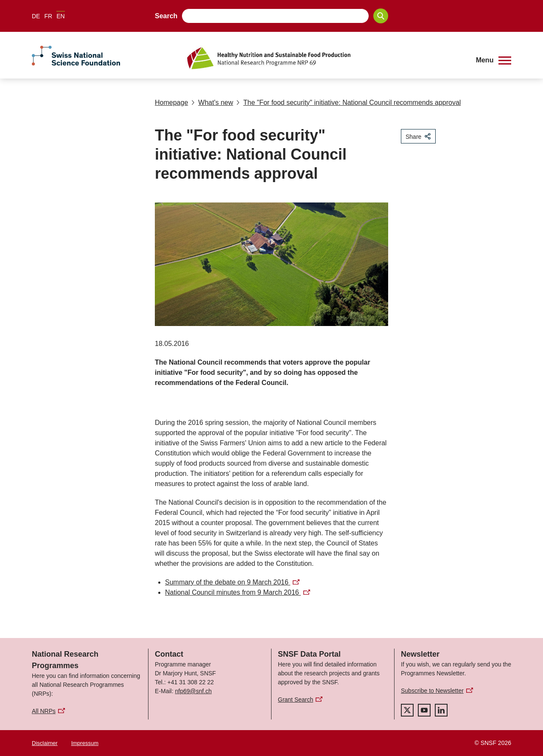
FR (48, 16)
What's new (212, 103)
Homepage (171, 103)
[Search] (381, 16)
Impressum (85, 743)
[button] (494, 60)
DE (36, 16)
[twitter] (407, 710)
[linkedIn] (441, 710)
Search (166, 16)
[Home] (324, 58)
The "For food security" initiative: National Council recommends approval (348, 103)
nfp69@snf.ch (193, 691)
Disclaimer (45, 743)
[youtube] (424, 710)
